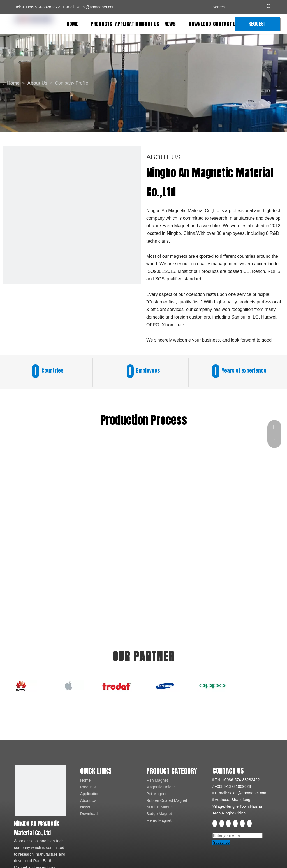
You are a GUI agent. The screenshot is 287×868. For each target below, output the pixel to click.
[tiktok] (249, 823)
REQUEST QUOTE (257, 25)
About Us (88, 800)
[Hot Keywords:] (269, 7)
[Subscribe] (221, 842)
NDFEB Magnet (160, 807)
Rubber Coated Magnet (167, 800)
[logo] (41, 791)
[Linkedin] (222, 823)
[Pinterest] (243, 823)
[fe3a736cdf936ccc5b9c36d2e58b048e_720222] (72, 215)
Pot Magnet (156, 794)
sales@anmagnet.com (96, 7)
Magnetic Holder (161, 787)
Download (89, 814)
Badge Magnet (159, 814)
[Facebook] (215, 823)
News (85, 807)
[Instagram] (236, 823)
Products (88, 787)
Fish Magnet (157, 780)
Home (85, 780)
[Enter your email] (238, 835)
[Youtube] (229, 823)
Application (90, 794)
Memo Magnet (159, 820)
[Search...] (239, 7)
